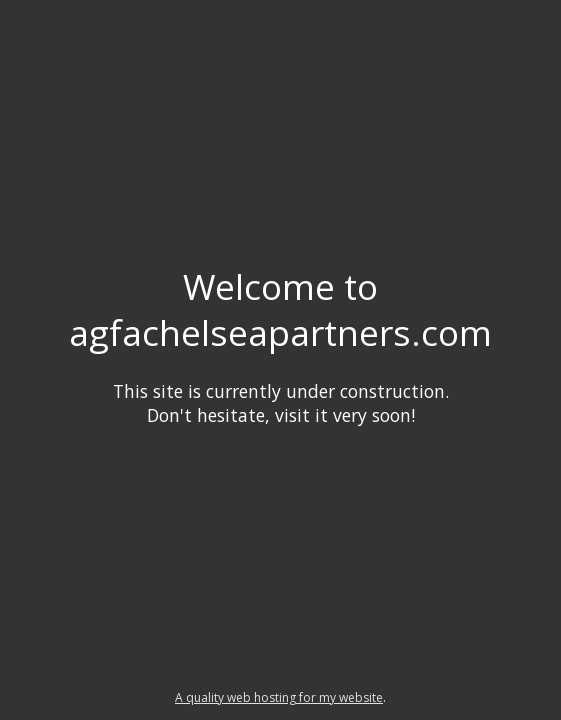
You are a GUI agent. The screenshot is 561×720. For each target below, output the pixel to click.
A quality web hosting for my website (279, 697)
